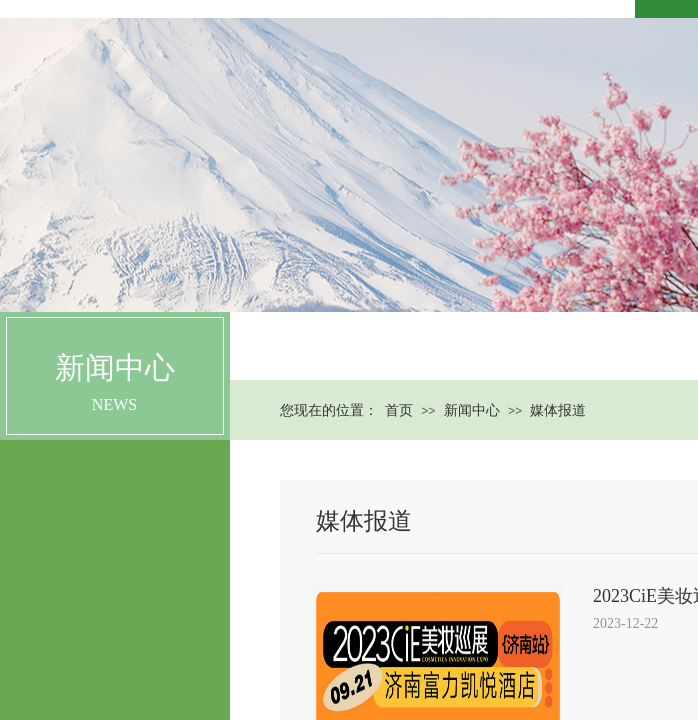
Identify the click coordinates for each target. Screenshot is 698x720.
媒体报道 (558, 410)
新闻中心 (472, 410)
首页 (399, 410)
